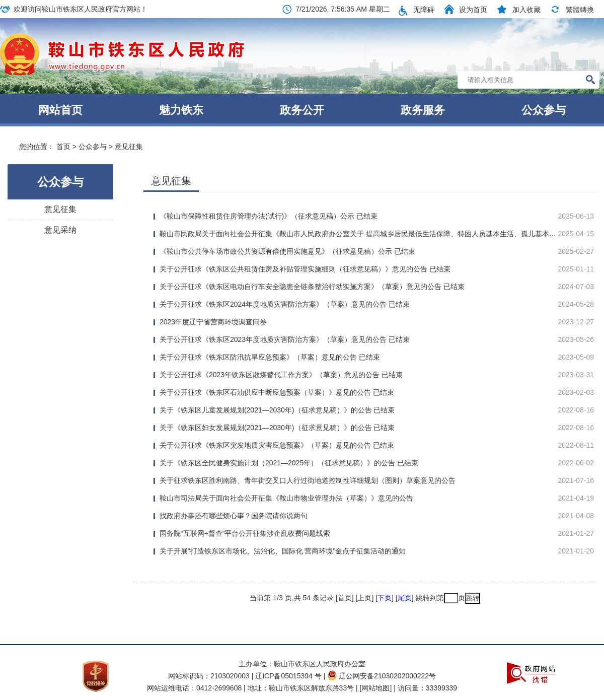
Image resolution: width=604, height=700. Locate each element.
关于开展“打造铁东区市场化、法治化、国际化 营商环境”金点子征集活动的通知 (283, 551)
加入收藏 (526, 10)
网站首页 (60, 110)
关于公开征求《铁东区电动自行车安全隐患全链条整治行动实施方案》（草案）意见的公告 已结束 (312, 287)
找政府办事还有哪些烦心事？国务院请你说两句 (234, 516)
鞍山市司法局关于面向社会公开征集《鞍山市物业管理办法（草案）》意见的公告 (286, 498)
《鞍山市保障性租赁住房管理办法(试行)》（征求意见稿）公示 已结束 (269, 216)
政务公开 (302, 110)
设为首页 (473, 10)
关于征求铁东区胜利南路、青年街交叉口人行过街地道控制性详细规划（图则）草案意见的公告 (308, 480)
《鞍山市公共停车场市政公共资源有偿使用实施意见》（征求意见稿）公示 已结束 (287, 251)
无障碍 (424, 10)
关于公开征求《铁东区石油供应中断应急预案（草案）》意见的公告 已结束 (277, 392)
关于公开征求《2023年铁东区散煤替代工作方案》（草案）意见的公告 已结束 (281, 375)
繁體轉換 (580, 10)
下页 (385, 598)
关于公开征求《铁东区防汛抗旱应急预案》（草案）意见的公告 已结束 (270, 357)
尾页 (405, 598)
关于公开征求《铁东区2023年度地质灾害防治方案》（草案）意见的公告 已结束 (285, 339)
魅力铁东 (181, 110)
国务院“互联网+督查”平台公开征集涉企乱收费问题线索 (245, 533)
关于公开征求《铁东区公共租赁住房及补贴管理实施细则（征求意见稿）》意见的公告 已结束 (305, 269)
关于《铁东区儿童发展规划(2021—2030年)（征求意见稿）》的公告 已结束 (277, 410)
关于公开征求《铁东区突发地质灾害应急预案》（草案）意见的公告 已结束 (277, 445)
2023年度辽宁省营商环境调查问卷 (213, 322)
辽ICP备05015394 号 (289, 676)
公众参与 (544, 110)
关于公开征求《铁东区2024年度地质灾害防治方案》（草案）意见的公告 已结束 (285, 304)
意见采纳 (60, 230)
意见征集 (129, 147)
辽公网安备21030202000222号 (382, 676)
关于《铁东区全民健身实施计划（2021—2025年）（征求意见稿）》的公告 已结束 (289, 463)
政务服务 (423, 110)
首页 (63, 147)
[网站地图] (376, 688)
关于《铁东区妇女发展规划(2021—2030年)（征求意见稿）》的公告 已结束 (277, 428)
